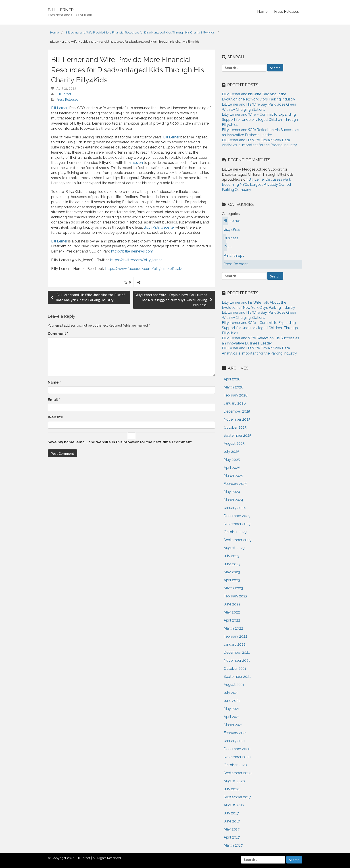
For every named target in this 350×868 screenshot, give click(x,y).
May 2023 (232, 572)
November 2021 (237, 660)
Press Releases (286, 11)
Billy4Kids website (159, 227)
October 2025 (235, 427)
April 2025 (232, 468)
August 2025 (234, 443)
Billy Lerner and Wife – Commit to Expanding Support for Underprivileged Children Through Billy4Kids (260, 120)
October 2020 (235, 765)
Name (54, 382)
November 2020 (237, 757)
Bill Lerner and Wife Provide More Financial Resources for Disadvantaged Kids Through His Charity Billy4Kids (140, 32)
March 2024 (233, 500)
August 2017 (234, 805)
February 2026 (236, 395)
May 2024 (232, 492)
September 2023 (237, 540)
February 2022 (235, 636)
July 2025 (231, 452)
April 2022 (232, 620)
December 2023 (237, 516)
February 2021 (235, 733)
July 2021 (231, 693)
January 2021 (234, 741)
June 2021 (232, 701)
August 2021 (234, 685)
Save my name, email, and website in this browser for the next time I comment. (120, 442)
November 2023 (237, 524)
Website (55, 417)
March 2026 (233, 387)
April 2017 (232, 837)
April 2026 (232, 379)
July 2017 (231, 813)
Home (262, 11)
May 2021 (232, 709)
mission (137, 163)
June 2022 (232, 604)
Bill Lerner (64, 94)
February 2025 (235, 484)
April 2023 (232, 580)
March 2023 (233, 588)
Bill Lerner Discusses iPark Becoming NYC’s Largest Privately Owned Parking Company (256, 185)
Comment (58, 334)
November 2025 (237, 419)
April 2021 (232, 717)
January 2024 (235, 508)
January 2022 (235, 644)
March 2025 (233, 476)
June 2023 (232, 564)
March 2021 (233, 725)
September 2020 (238, 773)
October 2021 (235, 669)
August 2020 (234, 781)
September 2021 (237, 677)
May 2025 (232, 460)
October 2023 (235, 532)
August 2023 (234, 548)
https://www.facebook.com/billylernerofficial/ (144, 269)
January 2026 (235, 403)
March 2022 (233, 628)
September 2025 (237, 435)
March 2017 (233, 845)
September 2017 (237, 797)
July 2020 (232, 789)
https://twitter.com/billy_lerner (136, 260)
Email (54, 400)
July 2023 (231, 556)
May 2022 (232, 612)
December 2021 (237, 652)
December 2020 (237, 749)
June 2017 (232, 821)
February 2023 (235, 596)
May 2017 (232, 829)
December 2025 (237, 411)
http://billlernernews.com (132, 251)
